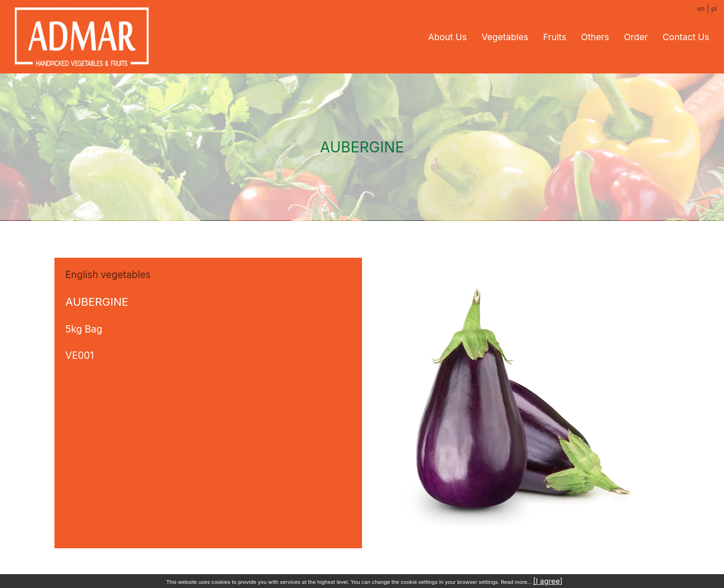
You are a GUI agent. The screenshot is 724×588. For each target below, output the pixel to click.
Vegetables (505, 37)
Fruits (555, 37)
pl (714, 9)
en (701, 9)
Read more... (516, 582)
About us (447, 37)
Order (636, 37)
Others (595, 37)
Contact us (686, 37)
